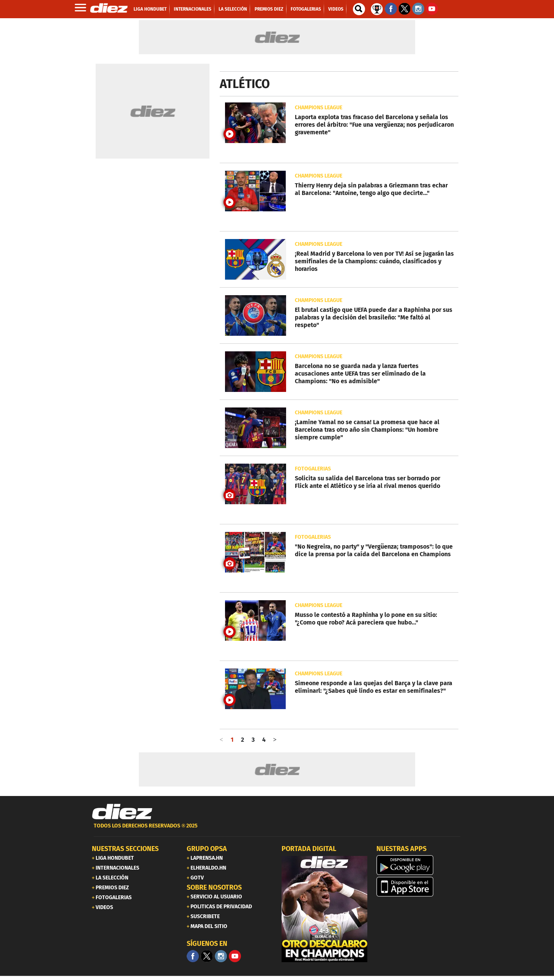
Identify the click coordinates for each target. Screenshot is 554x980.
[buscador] (359, 9)
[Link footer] (122, 812)
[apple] (419, 887)
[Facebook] (193, 956)
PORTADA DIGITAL (309, 849)
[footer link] (277, 830)
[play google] (419, 865)
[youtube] (235, 956)
